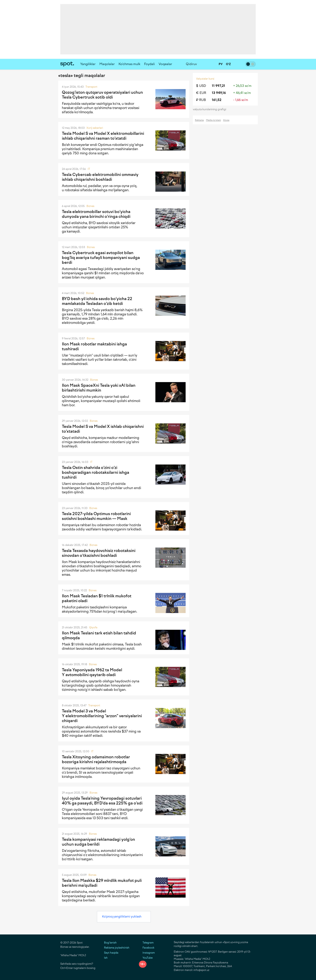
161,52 (217, 100)
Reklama (199, 120)
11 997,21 (218, 86)
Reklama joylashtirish (117, 948)
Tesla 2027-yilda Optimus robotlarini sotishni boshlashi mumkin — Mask (96, 516)
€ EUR (201, 93)
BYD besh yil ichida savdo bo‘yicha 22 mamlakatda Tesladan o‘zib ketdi (97, 301)
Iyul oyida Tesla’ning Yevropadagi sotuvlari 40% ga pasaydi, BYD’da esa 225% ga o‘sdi (102, 801)
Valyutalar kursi (205, 79)
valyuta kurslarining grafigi (211, 109)
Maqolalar (107, 64)
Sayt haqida (111, 953)
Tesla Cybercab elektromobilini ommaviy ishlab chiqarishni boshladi (100, 177)
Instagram (147, 953)
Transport (91, 87)
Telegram (146, 943)
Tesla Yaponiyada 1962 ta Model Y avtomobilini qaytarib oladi (92, 672)
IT (89, 169)
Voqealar (165, 64)
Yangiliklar (88, 64)
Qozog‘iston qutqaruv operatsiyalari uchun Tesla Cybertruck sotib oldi (102, 95)
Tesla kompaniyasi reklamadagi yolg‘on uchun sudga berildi (98, 842)
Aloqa (226, 120)
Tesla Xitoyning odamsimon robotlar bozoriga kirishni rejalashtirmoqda (96, 759)
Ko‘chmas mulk (129, 64)
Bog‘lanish (110, 943)
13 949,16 (219, 93)
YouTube (146, 958)
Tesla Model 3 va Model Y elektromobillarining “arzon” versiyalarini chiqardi (102, 716)
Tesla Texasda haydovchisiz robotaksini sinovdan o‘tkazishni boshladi (99, 553)
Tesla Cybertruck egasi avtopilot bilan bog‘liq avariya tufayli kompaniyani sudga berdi (101, 258)
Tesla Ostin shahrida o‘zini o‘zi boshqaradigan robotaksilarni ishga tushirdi (96, 472)
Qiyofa (93, 627)
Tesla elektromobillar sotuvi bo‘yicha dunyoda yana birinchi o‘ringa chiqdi (96, 214)
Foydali (149, 64)
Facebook (147, 948)
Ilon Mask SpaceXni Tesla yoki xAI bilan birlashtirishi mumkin (99, 388)
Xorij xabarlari (95, 128)
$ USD (201, 86)
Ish (106, 958)
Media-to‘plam (213, 120)
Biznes (90, 206)
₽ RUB (201, 100)
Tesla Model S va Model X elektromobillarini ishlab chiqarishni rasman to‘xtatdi (103, 136)
